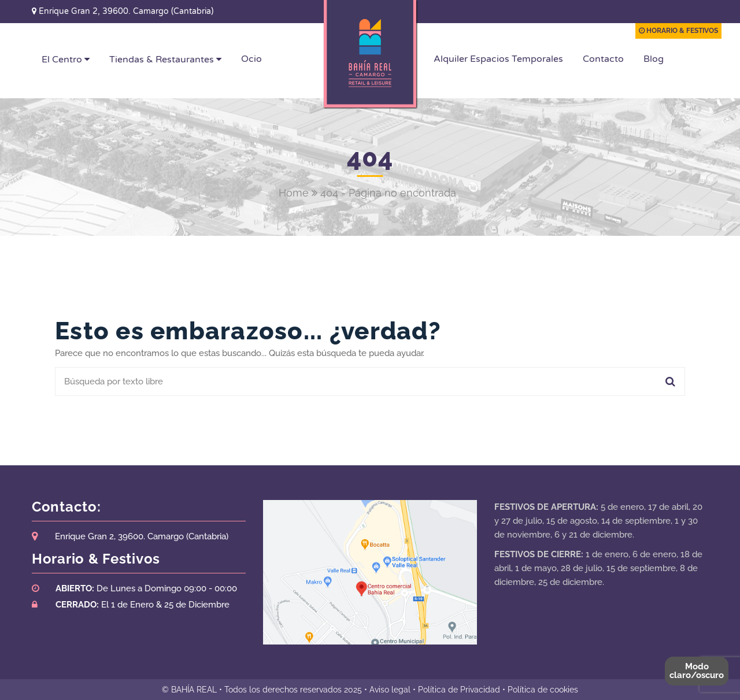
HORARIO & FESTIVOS (678, 31)
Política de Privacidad (459, 690)
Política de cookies (543, 690)
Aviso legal (390, 690)
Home (294, 193)
